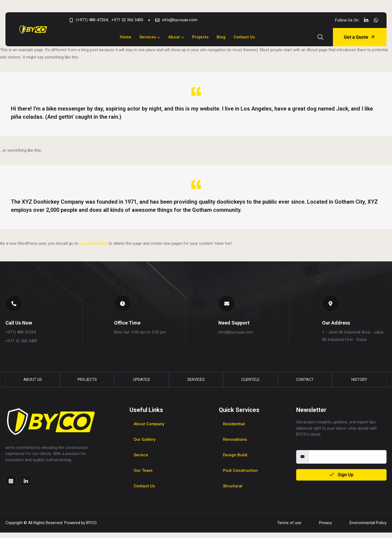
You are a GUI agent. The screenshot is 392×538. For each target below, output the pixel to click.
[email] (347, 462)
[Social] (366, 20)
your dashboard (94, 243)
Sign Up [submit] (342, 480)
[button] (15, 305)
